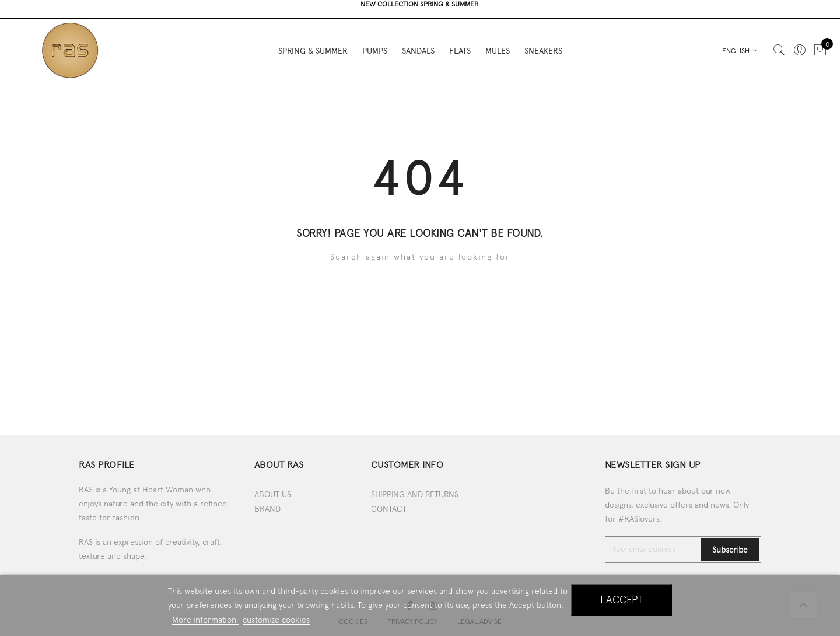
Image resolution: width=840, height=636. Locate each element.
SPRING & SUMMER (313, 46)
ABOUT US (273, 494)
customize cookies (276, 620)
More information (205, 620)
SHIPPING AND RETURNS (415, 494)
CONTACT (389, 509)
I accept (622, 600)
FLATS (460, 46)
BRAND (267, 509)
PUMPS (375, 46)
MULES (498, 46)
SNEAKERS (543, 46)
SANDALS (418, 46)
